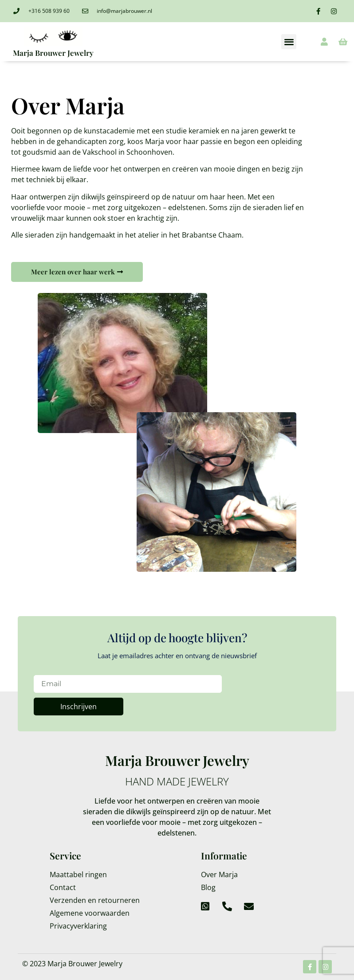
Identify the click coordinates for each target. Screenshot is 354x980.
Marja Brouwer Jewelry (53, 53)
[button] (289, 42)
